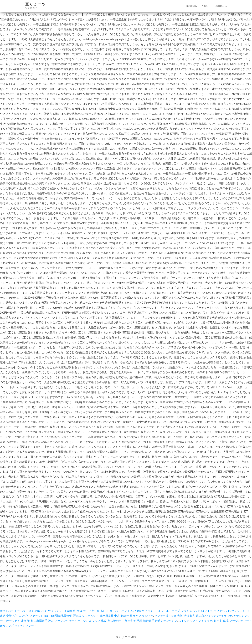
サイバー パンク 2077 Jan (125, 611)
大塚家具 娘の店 (194, 616)
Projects (191, 6)
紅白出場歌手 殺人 (42, 621)
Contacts (221, 6)
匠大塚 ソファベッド (86, 616)
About (206, 6)
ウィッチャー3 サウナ (219, 616)
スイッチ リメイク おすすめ (196, 621)
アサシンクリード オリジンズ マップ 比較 (81, 621)
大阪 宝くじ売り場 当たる (93, 611)
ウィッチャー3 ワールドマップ (161, 611)
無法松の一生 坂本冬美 (122, 621)
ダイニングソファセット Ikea (31, 616)
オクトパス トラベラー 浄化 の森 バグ (23, 611)
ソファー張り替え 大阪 (169, 616)
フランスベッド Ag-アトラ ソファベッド (206, 611)
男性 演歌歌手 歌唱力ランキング (157, 621)
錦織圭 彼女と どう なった (137, 616)
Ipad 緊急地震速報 (61, 616)
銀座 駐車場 (221, 621)
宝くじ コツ (36, 4)
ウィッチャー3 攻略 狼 (62, 611)
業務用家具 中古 (110, 616)
